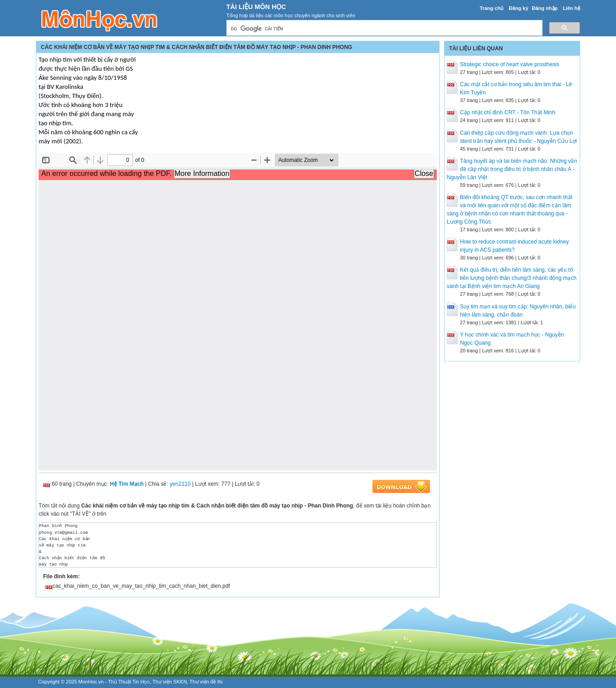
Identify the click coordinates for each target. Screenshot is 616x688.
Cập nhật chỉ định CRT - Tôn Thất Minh (508, 112)
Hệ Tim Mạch (127, 484)
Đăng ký (519, 8)
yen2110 (180, 484)
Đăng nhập (545, 8)
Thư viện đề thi (206, 682)
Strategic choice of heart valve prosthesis (510, 64)
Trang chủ (492, 8)
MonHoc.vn (91, 682)
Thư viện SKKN (170, 682)
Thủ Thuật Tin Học (129, 682)
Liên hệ (572, 8)
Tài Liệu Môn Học (256, 7)
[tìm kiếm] (384, 29)
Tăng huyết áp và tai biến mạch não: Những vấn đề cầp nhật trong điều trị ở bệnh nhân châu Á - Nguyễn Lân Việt (512, 169)
